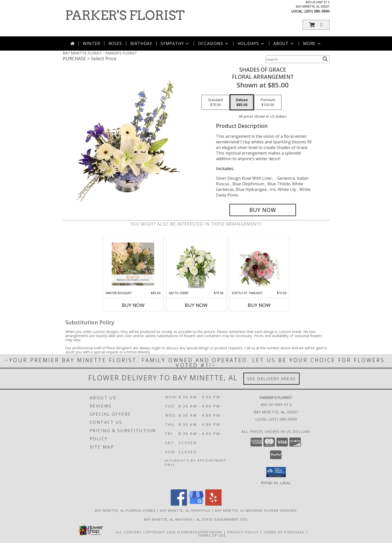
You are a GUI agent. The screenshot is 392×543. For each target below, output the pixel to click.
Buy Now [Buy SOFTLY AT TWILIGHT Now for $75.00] (259, 305)
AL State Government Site (222, 519)
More (312, 43)
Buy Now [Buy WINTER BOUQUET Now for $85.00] (133, 305)
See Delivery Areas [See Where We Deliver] (271, 379)
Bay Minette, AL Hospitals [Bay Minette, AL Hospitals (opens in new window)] (185, 510)
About (284, 43)
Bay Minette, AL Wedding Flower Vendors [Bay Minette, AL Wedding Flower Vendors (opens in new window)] (256, 510)
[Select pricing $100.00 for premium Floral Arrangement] (268, 102)
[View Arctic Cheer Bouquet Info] (196, 264)
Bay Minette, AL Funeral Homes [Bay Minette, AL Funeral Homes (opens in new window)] (125, 510)
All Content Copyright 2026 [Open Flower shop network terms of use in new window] (146, 532)
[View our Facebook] (179, 504)
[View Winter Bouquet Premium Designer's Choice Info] (133, 264)
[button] (316, 25)
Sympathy (175, 43)
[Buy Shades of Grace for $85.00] (263, 210)
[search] (325, 59)
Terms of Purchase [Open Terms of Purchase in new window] (284, 532)
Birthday (141, 43)
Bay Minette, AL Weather (168, 519)
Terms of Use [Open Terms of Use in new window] (212, 535)
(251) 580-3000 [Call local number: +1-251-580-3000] (317, 11)
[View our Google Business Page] (196, 504)
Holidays (251, 43)
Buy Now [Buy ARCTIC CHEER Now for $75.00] (196, 305)
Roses (115, 43)
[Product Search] (293, 59)
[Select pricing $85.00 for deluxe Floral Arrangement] (242, 102)
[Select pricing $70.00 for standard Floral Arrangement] (215, 102)
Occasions (214, 43)
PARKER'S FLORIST (125, 15)
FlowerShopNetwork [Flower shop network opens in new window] (200, 532)
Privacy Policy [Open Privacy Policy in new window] (243, 532)
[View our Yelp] (213, 504)
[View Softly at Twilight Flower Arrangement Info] (259, 264)
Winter (91, 43)
